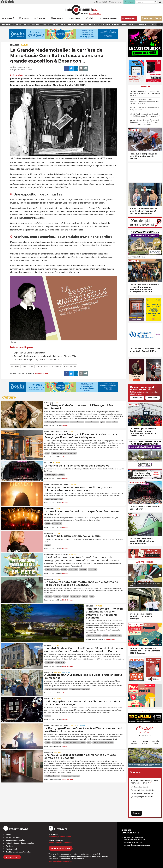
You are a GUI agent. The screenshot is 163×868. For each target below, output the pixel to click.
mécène (65, 689)
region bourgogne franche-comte (103, 743)
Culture (25, 45)
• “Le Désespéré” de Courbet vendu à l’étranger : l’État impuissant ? (145, 115)
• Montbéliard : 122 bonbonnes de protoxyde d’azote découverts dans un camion (145, 93)
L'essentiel (145, 87)
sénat (108, 422)
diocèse (85, 596)
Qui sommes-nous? (13, 837)
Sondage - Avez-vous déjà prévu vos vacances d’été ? (145, 782)
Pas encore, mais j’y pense (143, 793)
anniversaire (49, 662)
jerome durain (57, 743)
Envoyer (137, 813)
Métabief (48, 463)
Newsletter (12, 857)
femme (24, 366)
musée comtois (66, 776)
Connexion (153, 398)
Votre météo (145, 711)
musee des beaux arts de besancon (48, 366)
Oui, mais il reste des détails (144, 790)
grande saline (73, 570)
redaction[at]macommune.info (60, 837)
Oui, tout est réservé (141, 787)
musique (62, 475)
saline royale (93, 570)
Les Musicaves (57, 524)
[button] (156, 2)
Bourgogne (49, 509)
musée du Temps (25, 360)
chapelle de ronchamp (52, 570)
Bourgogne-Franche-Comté (56, 432)
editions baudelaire (51, 499)
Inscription (137, 398)
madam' (48, 545)
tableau (115, 422)
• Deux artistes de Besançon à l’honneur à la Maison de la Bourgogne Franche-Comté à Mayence (145, 122)
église (92, 596)
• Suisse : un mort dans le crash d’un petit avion (144, 109)
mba (31, 366)
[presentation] (109, 154)
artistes (48, 743)
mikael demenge (75, 689)
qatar (102, 422)
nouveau (76, 776)
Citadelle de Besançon (94, 636)
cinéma (48, 716)
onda (89, 743)
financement (56, 689)
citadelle (64, 570)
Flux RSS (9, 846)
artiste (47, 453)
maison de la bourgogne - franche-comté (64, 453)
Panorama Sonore (116, 636)
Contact (9, 834)
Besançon (15, 45)
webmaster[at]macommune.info (61, 861)
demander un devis (61, 848)
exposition (15, 366)
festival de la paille (51, 475)
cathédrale (57, 596)
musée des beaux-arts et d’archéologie (34, 356)
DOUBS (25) (49, 403)
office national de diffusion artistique (74, 743)
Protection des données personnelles (20, 843)
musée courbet (60, 662)
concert (105, 636)
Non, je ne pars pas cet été (143, 797)
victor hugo (86, 689)
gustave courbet (63, 422)
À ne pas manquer (145, 562)
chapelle (66, 596)
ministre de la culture (92, 422)
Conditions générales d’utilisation (18, 852)
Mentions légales (12, 849)
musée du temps (70, 366)
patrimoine (83, 570)
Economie (66, 672)
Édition (85, 14)
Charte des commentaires (15, 840)
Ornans (48, 645)
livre (61, 499)
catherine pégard (51, 422)
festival (48, 524)
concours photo (75, 596)
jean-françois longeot (77, 422)
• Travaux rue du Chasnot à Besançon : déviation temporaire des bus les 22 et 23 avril (144, 102)
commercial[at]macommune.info (61, 843)
